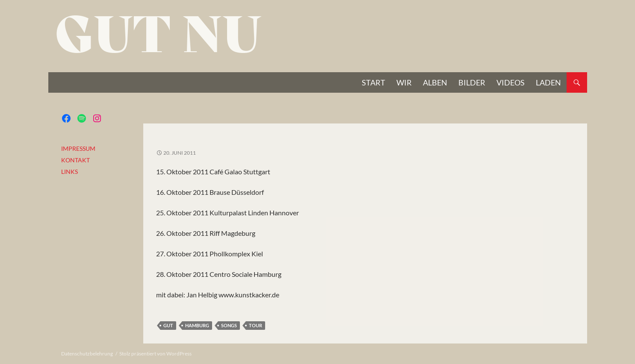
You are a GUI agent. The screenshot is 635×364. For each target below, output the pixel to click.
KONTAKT (75, 160)
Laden (548, 82)
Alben (435, 82)
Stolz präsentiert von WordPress (155, 354)
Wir (404, 82)
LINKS (69, 172)
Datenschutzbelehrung (87, 354)
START (374, 82)
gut (168, 325)
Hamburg (197, 325)
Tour (255, 325)
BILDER (472, 82)
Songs (229, 325)
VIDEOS (511, 82)
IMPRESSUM (78, 148)
